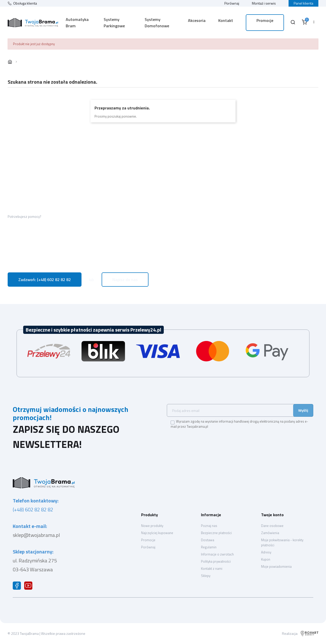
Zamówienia (270, 533)
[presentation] (209, 441)
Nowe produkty (152, 526)
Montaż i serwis (264, 3)
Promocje (148, 540)
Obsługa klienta (25, 3)
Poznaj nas (209, 526)
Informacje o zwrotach (217, 554)
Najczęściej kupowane (157, 533)
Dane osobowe (272, 526)
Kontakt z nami (212, 569)
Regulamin (209, 547)
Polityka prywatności (216, 561)
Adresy (266, 552)
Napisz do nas (125, 280)
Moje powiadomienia (276, 566)
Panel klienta (303, 3)
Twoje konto (272, 515)
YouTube (29, 587)
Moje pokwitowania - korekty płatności (282, 542)
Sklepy (206, 576)
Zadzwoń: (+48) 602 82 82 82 (45, 280)
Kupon (266, 559)
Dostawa (208, 540)
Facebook (18, 587)
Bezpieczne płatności (216, 533)
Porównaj (232, 3)
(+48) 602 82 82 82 (33, 509)
